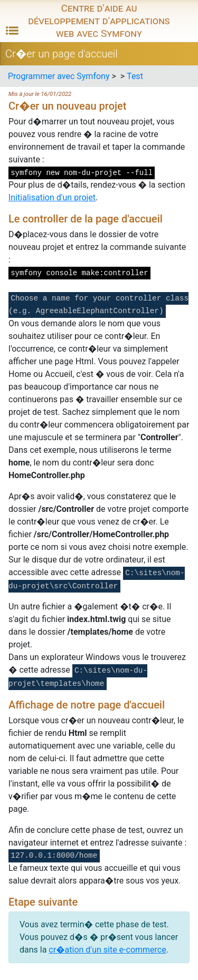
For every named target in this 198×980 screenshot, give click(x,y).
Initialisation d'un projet (52, 197)
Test (135, 76)
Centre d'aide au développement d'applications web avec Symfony (99, 21)
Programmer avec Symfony (59, 76)
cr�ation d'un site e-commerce (107, 950)
